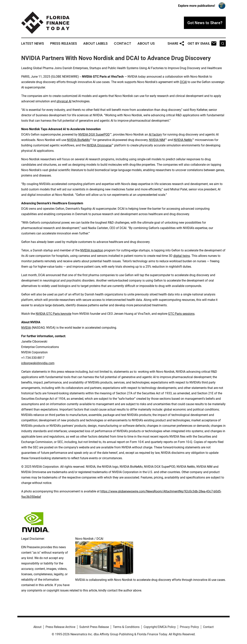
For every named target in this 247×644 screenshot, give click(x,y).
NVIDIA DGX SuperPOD (94, 134)
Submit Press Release (94, 627)
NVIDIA (26, 328)
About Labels (95, 43)
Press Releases (64, 43)
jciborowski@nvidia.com (38, 363)
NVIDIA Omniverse (99, 145)
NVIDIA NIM (157, 140)
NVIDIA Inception (92, 250)
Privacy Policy (189, 627)
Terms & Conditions (126, 627)
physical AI (64, 101)
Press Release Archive (60, 627)
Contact (123, 43)
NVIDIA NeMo (183, 140)
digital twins (182, 256)
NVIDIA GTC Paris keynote (53, 314)
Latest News (33, 43)
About (37, 627)
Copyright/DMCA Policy (160, 627)
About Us (146, 43)
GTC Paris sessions (181, 314)
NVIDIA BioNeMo (78, 140)
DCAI (183, 82)
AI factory (155, 134)
